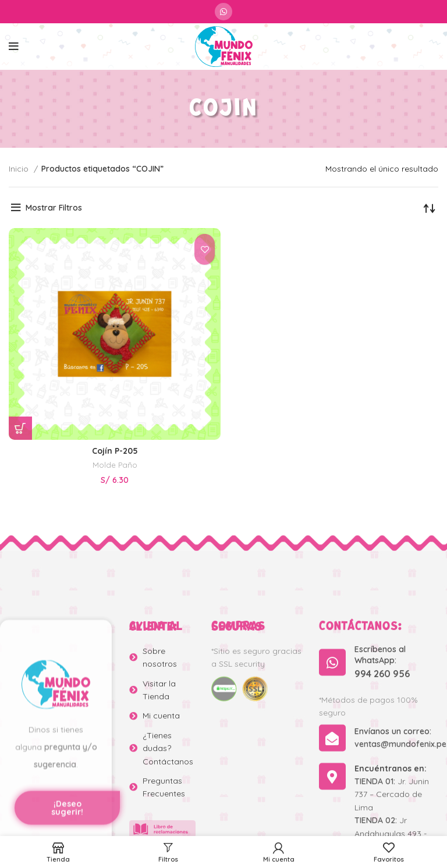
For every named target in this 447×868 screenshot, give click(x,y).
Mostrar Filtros (54, 208)
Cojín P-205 (115, 451)
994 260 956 (382, 781)
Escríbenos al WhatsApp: (380, 763)
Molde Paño (115, 465)
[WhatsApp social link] (223, 12)
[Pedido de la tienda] (430, 208)
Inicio (20, 169)
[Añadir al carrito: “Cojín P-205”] (20, 428)
